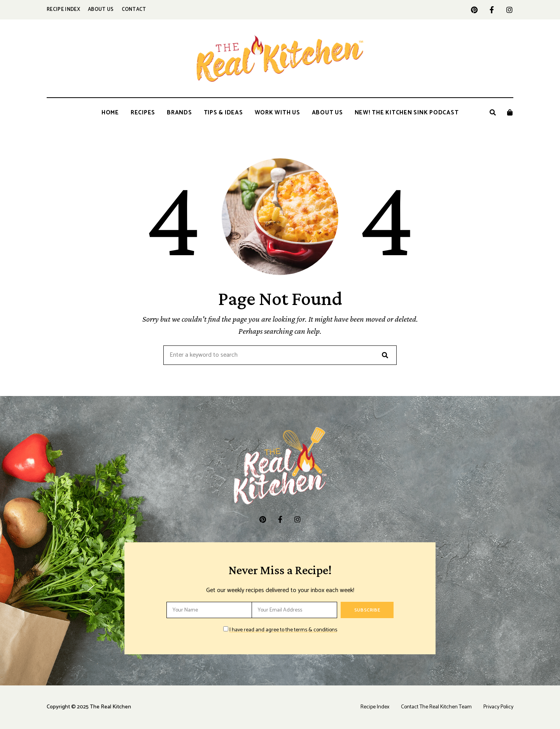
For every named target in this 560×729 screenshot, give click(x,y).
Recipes (143, 113)
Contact (134, 10)
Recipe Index (63, 10)
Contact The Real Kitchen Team (436, 707)
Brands (179, 113)
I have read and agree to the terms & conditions (283, 630)
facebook (492, 10)
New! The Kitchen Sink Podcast (407, 113)
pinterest (474, 10)
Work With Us (277, 113)
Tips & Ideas (223, 113)
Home (110, 113)
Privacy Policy (498, 707)
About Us (101, 10)
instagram (509, 10)
